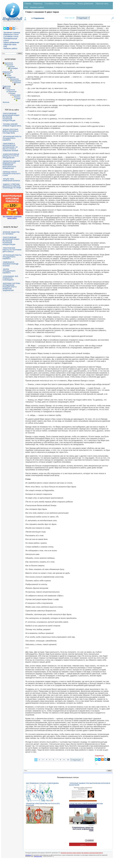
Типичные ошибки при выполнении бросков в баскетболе (90, 784)
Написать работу (10, 48)
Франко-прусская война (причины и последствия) (10, 131)
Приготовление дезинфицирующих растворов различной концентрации (11, 117)
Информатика (7, 72)
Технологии (12, 92)
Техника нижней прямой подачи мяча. (12, 125)
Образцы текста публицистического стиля (11, 174)
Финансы (17, 97)
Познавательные (69, 4)
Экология (6, 102)
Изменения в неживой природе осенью (10, 264)
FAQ (5, 46)
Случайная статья (11, 37)
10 (68, 760)
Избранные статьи (11, 35)
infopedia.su (28, 855)
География (14, 68)
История (7, 74)
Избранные (38, 4)
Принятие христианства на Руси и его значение (43, 804)
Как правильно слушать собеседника (42, 783)
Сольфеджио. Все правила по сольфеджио (10, 278)
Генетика (11, 67)
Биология (10, 65)
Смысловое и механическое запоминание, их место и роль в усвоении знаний (10, 147)
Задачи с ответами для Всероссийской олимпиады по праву (12, 186)
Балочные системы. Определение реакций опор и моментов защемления (11, 287)
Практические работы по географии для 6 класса (12, 250)
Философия (16, 95)
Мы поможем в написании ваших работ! (12, 217)
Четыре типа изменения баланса (11, 180)
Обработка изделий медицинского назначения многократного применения (11, 165)
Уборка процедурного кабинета (9, 271)
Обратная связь (10, 44)
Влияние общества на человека (11, 233)
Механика (17, 83)
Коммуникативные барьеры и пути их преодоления (11, 156)
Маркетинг (12, 77)
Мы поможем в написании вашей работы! (92, 853)
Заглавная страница (12, 33)
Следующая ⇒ (83, 18)
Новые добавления (11, 42)
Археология (9, 63)
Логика (9, 75)
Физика (13, 93)
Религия (7, 88)
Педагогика (7, 86)
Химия (18, 99)
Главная (28, 4)
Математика (14, 79)
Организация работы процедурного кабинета (12, 138)
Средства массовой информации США (86, 804)
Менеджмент (17, 81)
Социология (11, 90)
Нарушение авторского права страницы (71, 853)
